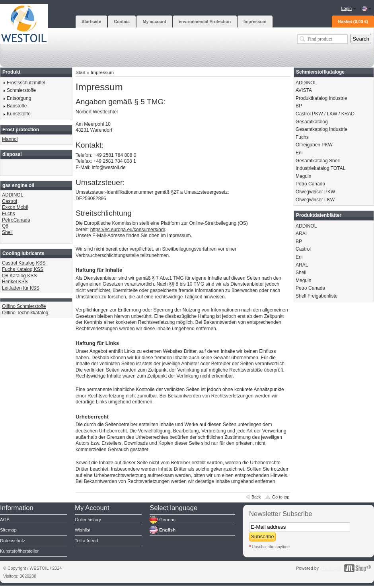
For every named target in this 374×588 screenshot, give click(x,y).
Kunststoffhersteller (19, 551)
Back (256, 497)
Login (347, 8)
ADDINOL (13, 195)
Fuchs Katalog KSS (23, 269)
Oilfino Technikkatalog (25, 313)
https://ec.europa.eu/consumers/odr (128, 230)
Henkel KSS (15, 282)
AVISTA (304, 90)
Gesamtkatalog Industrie (321, 129)
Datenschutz (13, 541)
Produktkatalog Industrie (321, 98)
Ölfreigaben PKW (314, 145)
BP (299, 106)
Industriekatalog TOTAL (320, 168)
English (167, 530)
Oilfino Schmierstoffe (24, 306)
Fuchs (9, 214)
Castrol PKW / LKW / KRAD (325, 114)
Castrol (10, 201)
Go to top (281, 497)
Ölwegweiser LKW (315, 200)
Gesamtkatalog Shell (318, 161)
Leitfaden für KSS (21, 288)
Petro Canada (310, 184)
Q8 (5, 226)
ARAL (302, 234)
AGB (5, 520)
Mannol (10, 139)
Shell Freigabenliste (317, 296)
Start (81, 72)
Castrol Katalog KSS (24, 263)
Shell (7, 232)
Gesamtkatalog (312, 122)
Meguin (303, 176)
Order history (88, 520)
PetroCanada (16, 220)
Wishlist (83, 530)
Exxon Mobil (15, 207)
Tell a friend (86, 541)
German (167, 520)
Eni (299, 153)
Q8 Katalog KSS (19, 276)
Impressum (102, 72)
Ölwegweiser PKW (315, 192)
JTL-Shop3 (330, 568)
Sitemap (8, 530)
